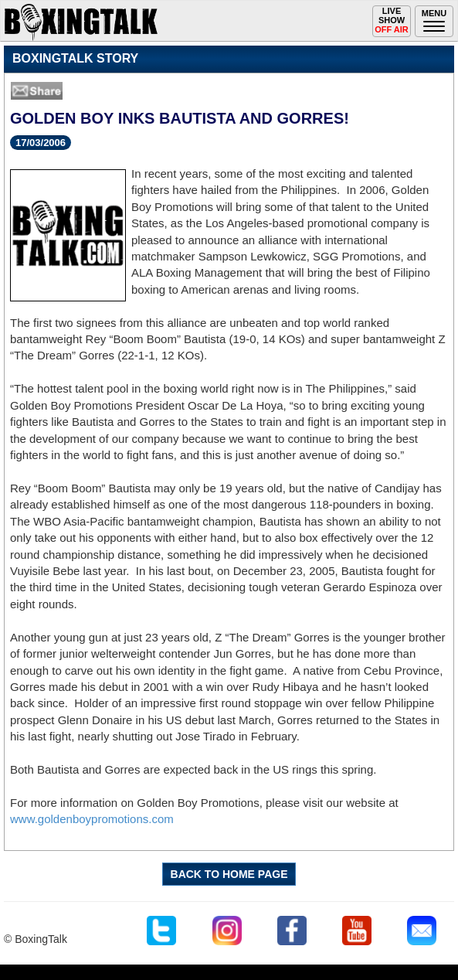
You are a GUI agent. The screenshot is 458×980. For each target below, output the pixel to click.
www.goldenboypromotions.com (92, 819)
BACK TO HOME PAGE (229, 874)
